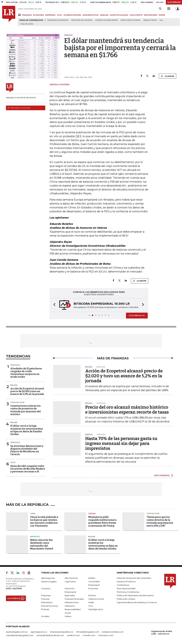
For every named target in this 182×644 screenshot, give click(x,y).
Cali (161, 20)
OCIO (59, 15)
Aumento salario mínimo (106, 20)
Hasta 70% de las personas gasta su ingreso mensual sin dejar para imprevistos (121, 443)
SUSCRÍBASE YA (137, 315)
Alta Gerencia (71, 578)
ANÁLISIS (104, 15)
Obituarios (70, 606)
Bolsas (14, 385)
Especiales (70, 595)
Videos (68, 616)
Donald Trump (150, 20)
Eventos (92, 595)
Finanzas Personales (74, 599)
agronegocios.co (39, 632)
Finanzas (45, 599)
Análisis (92, 578)
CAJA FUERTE (136, 15)
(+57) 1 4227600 (14, 588)
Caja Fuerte (70, 581)
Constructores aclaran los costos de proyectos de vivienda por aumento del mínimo (26, 410)
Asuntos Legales (49, 581)
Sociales (45, 616)
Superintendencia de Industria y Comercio (137, 602)
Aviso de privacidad (126, 588)
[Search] (160, 9)
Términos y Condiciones (128, 592)
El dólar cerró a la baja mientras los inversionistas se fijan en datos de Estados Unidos (27, 430)
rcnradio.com (89, 635)
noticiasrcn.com (106, 635)
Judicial (92, 513)
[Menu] (20, 15)
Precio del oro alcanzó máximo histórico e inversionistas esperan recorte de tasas (127, 410)
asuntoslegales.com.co (17, 632)
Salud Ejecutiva (96, 609)
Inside (91, 602)
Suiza (13, 462)
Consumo (46, 588)
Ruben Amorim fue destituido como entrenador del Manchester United (42, 544)
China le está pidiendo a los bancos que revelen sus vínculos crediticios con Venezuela (44, 521)
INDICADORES (151, 15)
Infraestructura (72, 602)
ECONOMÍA (38, 15)
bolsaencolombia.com (113, 632)
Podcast (45, 609)
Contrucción (153, 513)
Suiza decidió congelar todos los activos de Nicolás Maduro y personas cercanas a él (28, 469)
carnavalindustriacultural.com (50, 635)
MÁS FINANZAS (162, 475)
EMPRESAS (50, 15)
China (33, 513)
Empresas (46, 595)
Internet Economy (50, 606)
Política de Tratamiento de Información (135, 595)
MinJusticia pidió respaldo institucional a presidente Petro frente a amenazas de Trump (102, 521)
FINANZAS (27, 15)
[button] (54, 305)
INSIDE (162, 15)
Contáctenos (123, 585)
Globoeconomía (96, 599)
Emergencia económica (58, 20)
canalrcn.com (73, 635)
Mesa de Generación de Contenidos (134, 578)
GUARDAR (168, 76)
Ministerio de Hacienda (82, 20)
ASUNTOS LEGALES (119, 15)
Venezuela (15, 365)
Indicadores (47, 602)
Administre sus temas (19, 108)
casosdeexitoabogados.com (20, 635)
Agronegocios (48, 578)
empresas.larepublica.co (62, 632)
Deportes (35, 537)
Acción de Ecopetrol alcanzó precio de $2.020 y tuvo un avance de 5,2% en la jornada (27, 391)
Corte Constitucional (131, 20)
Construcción (17, 402)
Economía (93, 588)
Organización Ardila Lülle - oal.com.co (162, 632)
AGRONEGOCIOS (90, 15)
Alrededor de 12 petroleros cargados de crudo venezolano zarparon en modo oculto (26, 373)
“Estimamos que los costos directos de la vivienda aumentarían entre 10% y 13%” (160, 521)
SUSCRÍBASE (174, 2)
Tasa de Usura (27, 24)
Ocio (91, 606)
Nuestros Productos (126, 581)
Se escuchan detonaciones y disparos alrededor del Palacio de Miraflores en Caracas (27, 450)
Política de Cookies (126, 599)
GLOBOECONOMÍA (72, 15)
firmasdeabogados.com (88, 632)
